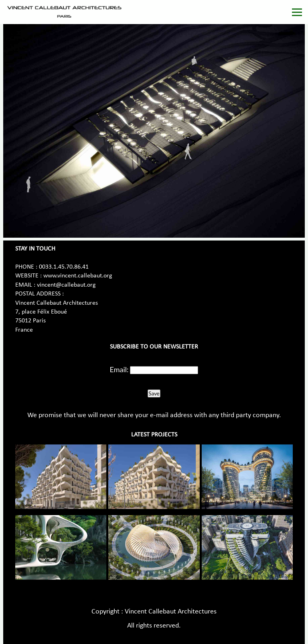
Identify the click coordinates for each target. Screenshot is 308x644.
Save (154, 393)
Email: (119, 369)
